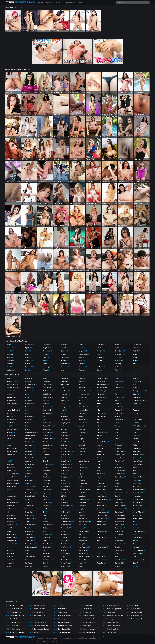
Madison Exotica (85, 518)
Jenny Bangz (66, 477)
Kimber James (85, 391)
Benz (27, 429)
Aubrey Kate (12, 534)
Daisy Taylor (48, 400)
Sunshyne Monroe (140, 391)
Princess (119, 448)
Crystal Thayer (48, 385)
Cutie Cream (47, 388)
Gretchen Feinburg (49, 560)
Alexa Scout (12, 416)
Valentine (137, 458)
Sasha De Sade (121, 509)
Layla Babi (83, 429)
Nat (99, 480)
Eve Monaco (48, 509)
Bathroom (11, 364)
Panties (83, 370)
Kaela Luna (65, 512)
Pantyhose (101, 345)
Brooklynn (29, 461)
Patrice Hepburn (121, 397)
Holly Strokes (66, 400)
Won (135, 525)
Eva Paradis (48, 506)
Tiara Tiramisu (139, 420)
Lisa (81, 487)
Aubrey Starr (12, 538)
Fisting (46, 370)
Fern (45, 515)
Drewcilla (47, 448)
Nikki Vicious (102, 525)
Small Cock (120, 351)
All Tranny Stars (15, 629)
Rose (118, 464)
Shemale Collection (16, 609)
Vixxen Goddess (139, 506)
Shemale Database (89, 629)
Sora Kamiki (119, 563)
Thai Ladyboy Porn (113, 619)
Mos (99, 445)
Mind (100, 423)
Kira (81, 400)
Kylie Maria (83, 420)
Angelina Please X (13, 480)
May (81, 566)
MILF (81, 357)
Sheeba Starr (120, 534)
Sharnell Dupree (121, 531)
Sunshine (137, 388)
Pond (118, 432)
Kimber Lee (84, 394)
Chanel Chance (31, 512)
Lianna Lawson (85, 458)
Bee (27, 407)
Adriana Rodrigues (14, 388)
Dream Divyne (48, 445)
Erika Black (47, 480)
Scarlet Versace (121, 518)
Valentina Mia (138, 455)
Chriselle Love (30, 541)
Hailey (45, 566)
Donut (46, 442)
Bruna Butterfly (31, 464)
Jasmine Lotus (67, 455)
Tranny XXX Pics (39, 632)
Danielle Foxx (48, 407)
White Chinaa (138, 515)
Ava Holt (10, 550)
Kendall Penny (66, 563)
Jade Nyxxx (65, 432)
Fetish (46, 364)
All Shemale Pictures (16, 605)
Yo (135, 541)
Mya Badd (101, 448)
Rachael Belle (120, 455)
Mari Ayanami (84, 547)
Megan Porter (102, 378)
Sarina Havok (120, 502)
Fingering (47, 367)
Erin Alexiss (47, 483)
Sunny (136, 385)
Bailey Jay (29, 388)
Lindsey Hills (84, 483)
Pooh (118, 436)
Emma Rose (48, 471)
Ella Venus (47, 458)
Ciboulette (29, 550)
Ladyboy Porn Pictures (65, 626)
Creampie (29, 367)
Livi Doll (82, 493)
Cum (28, 370)
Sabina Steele (121, 477)
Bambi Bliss (29, 400)
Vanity (136, 471)
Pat (117, 394)
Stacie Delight (138, 381)
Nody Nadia (102, 538)
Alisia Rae (11, 432)
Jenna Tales (66, 471)
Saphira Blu (120, 490)
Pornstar (101, 357)
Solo (118, 357)
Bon (27, 448)
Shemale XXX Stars (113, 622)
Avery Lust (11, 557)
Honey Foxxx (66, 407)
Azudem (10, 566)
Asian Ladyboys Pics (138, 619)
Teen (118, 370)
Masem (82, 563)
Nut (99, 550)
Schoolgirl (101, 370)
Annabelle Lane (13, 496)
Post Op (101, 361)
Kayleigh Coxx (66, 544)
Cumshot (48, 345)
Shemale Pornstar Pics (41, 626)
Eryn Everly (47, 493)
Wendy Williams (139, 512)
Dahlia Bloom (48, 391)
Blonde (28, 354)
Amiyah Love (12, 455)
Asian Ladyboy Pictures (114, 609)
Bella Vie (28, 426)
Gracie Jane (48, 553)
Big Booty (12, 370)
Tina (135, 432)
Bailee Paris (29, 381)
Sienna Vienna (120, 541)
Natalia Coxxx (102, 487)
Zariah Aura (138, 553)
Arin (9, 512)
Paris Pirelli (119, 388)
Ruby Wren (119, 467)
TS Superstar (135, 609)
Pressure (119, 445)
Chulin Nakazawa (31, 547)
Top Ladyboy (135, 605)
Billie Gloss (29, 439)
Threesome (138, 345)
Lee (81, 436)
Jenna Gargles (66, 464)
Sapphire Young (122, 493)
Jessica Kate (65, 487)
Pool (100, 354)
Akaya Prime (12, 400)
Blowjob (29, 357)
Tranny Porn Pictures (114, 626)
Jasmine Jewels (67, 451)
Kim (81, 385)
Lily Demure (84, 477)
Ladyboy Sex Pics (137, 612)
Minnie (100, 426)
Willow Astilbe (138, 518)
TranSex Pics (62, 605)
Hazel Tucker (66, 385)
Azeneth (10, 563)
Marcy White (84, 544)
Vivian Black (138, 502)
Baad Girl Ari (30, 378)
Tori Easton (138, 442)
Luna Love (83, 515)
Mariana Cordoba (86, 557)
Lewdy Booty (84, 451)
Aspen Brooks (12, 525)
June (63, 509)
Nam (100, 458)
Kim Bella (83, 388)
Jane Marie (65, 442)
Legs (82, 348)
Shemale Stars (14, 619)
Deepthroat (47, 348)
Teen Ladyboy (87, 626)
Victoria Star (138, 496)
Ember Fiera (48, 461)
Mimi (100, 420)
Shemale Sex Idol (137, 616)
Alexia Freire (11, 420)
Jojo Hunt (64, 502)
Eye (45, 512)
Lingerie (83, 351)
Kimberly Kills (84, 397)
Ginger (45, 541)
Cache (28, 471)
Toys (136, 348)
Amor (10, 458)
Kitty (81, 404)
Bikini (28, 351)
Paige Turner (102, 563)
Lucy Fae (82, 506)
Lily (81, 474)
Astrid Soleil (11, 528)
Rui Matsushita (121, 471)
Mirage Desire (102, 432)
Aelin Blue (11, 391)
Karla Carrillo (66, 528)
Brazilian (29, 361)
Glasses (64, 354)
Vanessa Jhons (139, 464)
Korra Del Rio (84, 407)
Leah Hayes (84, 432)
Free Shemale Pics (40, 619)
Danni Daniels (48, 410)
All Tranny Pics (87, 605)
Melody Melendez (103, 388)
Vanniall (136, 474)
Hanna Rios (65, 378)
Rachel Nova (120, 458)
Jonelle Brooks (67, 506)
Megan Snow (102, 381)
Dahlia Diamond (48, 397)
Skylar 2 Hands (120, 550)
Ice (63, 413)
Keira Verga (66, 547)
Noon (100, 544)
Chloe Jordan (30, 538)
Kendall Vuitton (66, 566)
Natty (100, 502)
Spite (135, 378)
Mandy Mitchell (85, 531)
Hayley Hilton (66, 381)
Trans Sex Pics (112, 632)
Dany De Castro (49, 413)
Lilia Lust (82, 464)
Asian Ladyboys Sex (89, 619)
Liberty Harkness (85, 461)
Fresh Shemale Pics (65, 616)
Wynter (136, 528)
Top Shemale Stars (40, 605)
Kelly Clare (66, 550)
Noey (99, 541)
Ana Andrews (12, 467)
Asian (10, 348)
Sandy (118, 487)
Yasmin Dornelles (140, 531)
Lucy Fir (82, 509)
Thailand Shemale (88, 616)
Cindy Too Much (30, 557)
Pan (117, 378)
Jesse (64, 480)
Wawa (136, 509)
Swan (136, 394)
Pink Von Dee (120, 420)
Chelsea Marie (30, 525)
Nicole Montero (103, 515)
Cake (27, 477)
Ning (99, 534)
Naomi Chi (101, 474)
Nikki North (101, 522)
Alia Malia (11, 423)
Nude (82, 361)
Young (137, 364)
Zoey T (136, 563)
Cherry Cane (29, 531)
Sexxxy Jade (120, 528)
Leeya (82, 439)
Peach (118, 404)
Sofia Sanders (120, 560)
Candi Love (29, 480)
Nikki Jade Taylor (103, 518)
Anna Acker (11, 493)
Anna (9, 490)
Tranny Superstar (15, 622)
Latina (82, 345)
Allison (10, 439)
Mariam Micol (84, 553)
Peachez (119, 407)
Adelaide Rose (12, 381)
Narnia (100, 477)
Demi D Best (48, 423)
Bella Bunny (29, 420)
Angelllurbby (12, 487)
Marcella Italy (84, 541)
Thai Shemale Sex (64, 632)
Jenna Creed (66, 461)
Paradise (119, 381)
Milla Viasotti (102, 413)
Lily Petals (83, 480)
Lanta (82, 426)
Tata (136, 407)
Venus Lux (137, 480)
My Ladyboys (87, 612)
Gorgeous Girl (48, 547)
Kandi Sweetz (66, 518)
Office (82, 364)
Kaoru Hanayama (67, 522)
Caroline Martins (31, 496)
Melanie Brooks (103, 385)
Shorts (118, 345)
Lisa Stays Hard (85, 490)
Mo (99, 439)
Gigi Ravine (47, 534)
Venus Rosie (138, 483)
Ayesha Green (12, 560)
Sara (118, 496)
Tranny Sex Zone (39, 609)
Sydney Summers (139, 400)
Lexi (81, 455)
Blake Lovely (30, 445)
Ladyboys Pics (38, 612)
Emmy (46, 474)
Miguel (100, 407)
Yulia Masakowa (139, 550)
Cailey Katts (29, 474)
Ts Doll (136, 445)
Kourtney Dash (85, 410)
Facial (46, 357)
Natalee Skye (102, 483)
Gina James (47, 538)
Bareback (11, 361)
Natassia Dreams (104, 499)
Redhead (101, 367)
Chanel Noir (29, 515)
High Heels (65, 361)
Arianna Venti (12, 506)
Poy (117, 442)
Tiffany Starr (139, 429)
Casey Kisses (30, 506)
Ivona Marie (66, 420)
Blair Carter (29, 442)
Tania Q (137, 404)
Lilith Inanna (84, 467)
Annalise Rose (12, 499)
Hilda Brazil (65, 391)
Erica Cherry (48, 477)
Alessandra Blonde (14, 410)
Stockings (120, 364)
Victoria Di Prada (139, 490)
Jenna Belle (66, 458)
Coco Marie (47, 381)
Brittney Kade (30, 455)
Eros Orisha (47, 490)
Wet (135, 361)
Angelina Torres (13, 483)
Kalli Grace (65, 515)
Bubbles (28, 467)
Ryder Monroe (121, 474)
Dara (45, 420)
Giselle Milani (47, 544)
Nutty (100, 553)
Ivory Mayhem (66, 423)
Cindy (28, 553)
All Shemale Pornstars (17, 632)
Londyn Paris (84, 502)
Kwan (81, 416)
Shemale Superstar (40, 622)
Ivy (62, 426)
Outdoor (83, 367)
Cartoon (28, 502)
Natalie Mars (102, 493)
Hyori (63, 410)
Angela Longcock (13, 474)
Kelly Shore (65, 553)
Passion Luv (119, 391)
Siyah (117, 547)
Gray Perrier (48, 557)
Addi (9, 378)
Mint (99, 429)
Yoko (136, 544)
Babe (10, 357)
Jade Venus (66, 439)
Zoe (135, 557)
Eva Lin (46, 499)
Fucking (65, 345)
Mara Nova (83, 538)
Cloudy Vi (29, 566)
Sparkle (118, 566)
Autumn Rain (12, 544)
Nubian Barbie (102, 547)
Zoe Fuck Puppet (139, 560)
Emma (46, 467)
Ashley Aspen (12, 515)
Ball (27, 394)
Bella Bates (29, 416)
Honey (64, 404)
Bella (27, 413)
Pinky (118, 423)
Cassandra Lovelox (31, 509)
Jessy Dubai (66, 493)
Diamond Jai (47, 429)
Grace (46, 550)
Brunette (29, 364)
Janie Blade (66, 445)
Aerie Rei (10, 394)
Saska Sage (119, 512)
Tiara (136, 416)
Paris (118, 385)
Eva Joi (46, 496)
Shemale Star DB (39, 616)
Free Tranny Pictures (89, 632)
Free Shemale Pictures (17, 616)
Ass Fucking (11, 354)
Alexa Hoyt (11, 413)
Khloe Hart (83, 378)
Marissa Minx (84, 560)
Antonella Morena (13, 502)
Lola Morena (84, 499)
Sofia (118, 557)
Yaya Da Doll (138, 538)
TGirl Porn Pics (87, 609)
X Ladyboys (62, 619)
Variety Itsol (138, 477)
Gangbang (65, 348)
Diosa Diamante (48, 432)
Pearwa (119, 410)
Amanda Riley (12, 442)
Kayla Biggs (65, 541)
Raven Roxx (119, 461)
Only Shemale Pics (64, 622)
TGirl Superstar (48, 642)
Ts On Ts (137, 351)
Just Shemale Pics (113, 605)
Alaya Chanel (11, 407)
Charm (28, 522)
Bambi (28, 397)
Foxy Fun (47, 522)
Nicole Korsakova (103, 512)
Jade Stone (66, 436)
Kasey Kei (65, 534)
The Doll (136, 413)
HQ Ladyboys (111, 612)
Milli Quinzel (101, 416)
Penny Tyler (120, 413)
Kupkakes (83, 413)
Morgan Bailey (103, 442)
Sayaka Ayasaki (121, 515)
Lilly (81, 471)
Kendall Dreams (67, 560)
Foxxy (46, 518)
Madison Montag (85, 522)
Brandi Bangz (30, 451)
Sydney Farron (138, 397)
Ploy (117, 429)
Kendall (64, 557)
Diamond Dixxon (49, 426)
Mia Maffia (101, 397)
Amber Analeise (12, 451)
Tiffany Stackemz (140, 426)
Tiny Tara (137, 436)
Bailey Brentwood (31, 385)
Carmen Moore (31, 493)
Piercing (101, 351)
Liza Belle (83, 496)
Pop (117, 439)
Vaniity (137, 467)
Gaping (64, 351)
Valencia (136, 451)
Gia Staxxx (47, 528)
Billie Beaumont (30, 436)
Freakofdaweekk (49, 525)
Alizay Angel (12, 436)
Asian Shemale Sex (113, 629)
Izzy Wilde (65, 429)
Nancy (100, 464)
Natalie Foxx (102, 490)
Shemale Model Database (42, 629)
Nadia (100, 451)
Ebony (47, 354)
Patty (118, 400)
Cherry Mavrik (30, 534)
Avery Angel (12, 553)
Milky (99, 410)
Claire (28, 560)
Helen (64, 388)
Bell (27, 410)
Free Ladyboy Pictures (90, 622)
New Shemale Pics (64, 629)
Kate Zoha (65, 538)
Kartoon (64, 531)
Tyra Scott (137, 448)
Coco (45, 378)
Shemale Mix (62, 609)
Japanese (65, 367)
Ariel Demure (12, 509)
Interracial (65, 364)
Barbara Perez (30, 404)
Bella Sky (29, 423)
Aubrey (10, 531)
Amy (9, 461)
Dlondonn (47, 436)
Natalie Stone (102, 496)
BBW (10, 367)
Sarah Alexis (120, 499)
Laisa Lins (83, 423)
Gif (44, 531)
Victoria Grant (138, 493)
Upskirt (136, 357)
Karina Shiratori (67, 525)
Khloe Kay (83, 381)
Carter (27, 499)
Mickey (100, 404)
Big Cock (29, 345)
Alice (9, 426)
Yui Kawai (137, 547)
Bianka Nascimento (32, 432)
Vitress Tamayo (140, 499)
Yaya (135, 534)
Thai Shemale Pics (16, 612)
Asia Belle (11, 522)
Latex (64, 370)
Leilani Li (83, 442)
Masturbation (85, 354)
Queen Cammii (121, 451)
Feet (45, 361)
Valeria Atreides (139, 461)
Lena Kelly (83, 445)
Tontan (136, 439)
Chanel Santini (30, 518)
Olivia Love (101, 560)
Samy (118, 483)
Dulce (46, 451)
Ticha (136, 423)
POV (100, 364)
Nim (99, 528)
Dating (80, 2)
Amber (10, 445)
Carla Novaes (30, 490)
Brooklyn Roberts (31, 458)
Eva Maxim (47, 502)
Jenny (64, 474)
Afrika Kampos (12, 397)
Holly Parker (66, 397)
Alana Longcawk (13, 404)
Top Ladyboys (63, 612)
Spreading (120, 361)
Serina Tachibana (122, 525)
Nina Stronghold (103, 531)
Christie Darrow (30, 544)
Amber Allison (12, 448)
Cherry (28, 528)
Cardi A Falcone (31, 487)
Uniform (137, 354)
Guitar (45, 563)
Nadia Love (102, 455)
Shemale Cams (70, 2)
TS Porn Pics (14, 626)
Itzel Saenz (65, 416)
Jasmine (65, 448)
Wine (136, 522)
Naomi (100, 471)
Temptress (137, 410)
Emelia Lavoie (48, 464)
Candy (28, 483)
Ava (9, 547)
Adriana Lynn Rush (14, 385)
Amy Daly (11, 464)
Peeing (100, 348)
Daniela (46, 404)
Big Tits (29, 348)
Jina (63, 499)
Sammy (119, 480)
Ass (10, 351)
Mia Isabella (102, 394)
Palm (100, 566)
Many (82, 534)
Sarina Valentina (122, 506)
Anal (10, 345)
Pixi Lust (118, 426)
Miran (100, 436)
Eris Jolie (47, 487)
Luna (82, 512)
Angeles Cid (12, 477)
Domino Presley (49, 439)
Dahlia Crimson (49, 394)
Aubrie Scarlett (12, 541)
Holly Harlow (66, 394)
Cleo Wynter (30, 563)
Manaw (82, 528)
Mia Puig (100, 400)
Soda (117, 553)
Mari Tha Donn (85, 550)
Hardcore (66, 357)
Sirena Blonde (120, 544)
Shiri (118, 538)
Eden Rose (47, 455)
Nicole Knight (102, 509)
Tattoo (119, 367)
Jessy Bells (65, 490)
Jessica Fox (66, 483)
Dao (45, 416)
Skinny (119, 348)
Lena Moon (83, 448)
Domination (47, 351)
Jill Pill (64, 496)
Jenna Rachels (67, 467)
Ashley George (13, 518)
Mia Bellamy (102, 391)
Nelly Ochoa (102, 506)
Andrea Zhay (11, 471)
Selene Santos (121, 522)
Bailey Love (29, 391)
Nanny (100, 467)
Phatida (118, 416)
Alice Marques (12, 429)
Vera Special (138, 487)
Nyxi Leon (101, 557)
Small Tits (120, 354)
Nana (99, 461)
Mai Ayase (83, 525)
